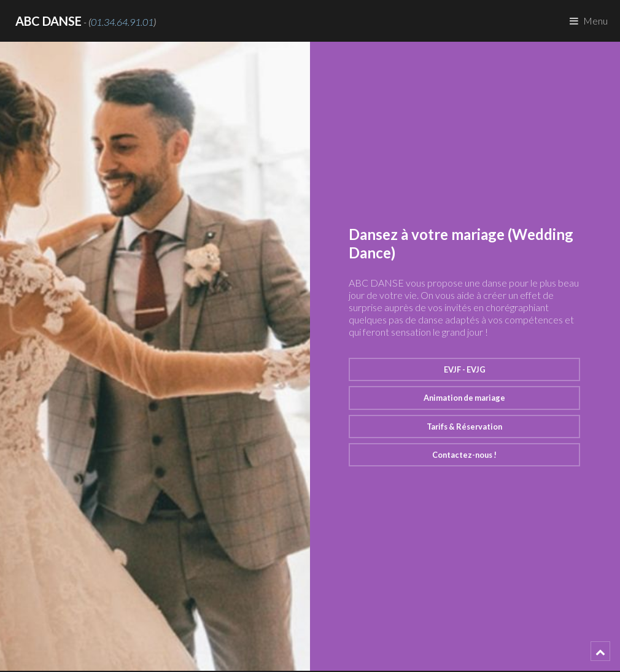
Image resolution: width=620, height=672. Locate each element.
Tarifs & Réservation (464, 427)
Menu (595, 21)
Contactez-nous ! (464, 455)
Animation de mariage (464, 398)
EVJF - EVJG (465, 369)
